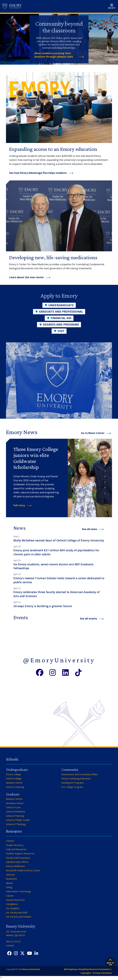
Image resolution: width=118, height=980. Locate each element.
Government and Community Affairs (80, 774)
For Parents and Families (19, 917)
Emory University (31, 969)
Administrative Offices (17, 862)
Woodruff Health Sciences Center (23, 870)
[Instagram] (53, 672)
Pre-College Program (72, 787)
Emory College (13, 774)
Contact (10, 841)
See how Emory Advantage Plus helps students (38, 173)
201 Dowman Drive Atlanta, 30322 (16, 933)
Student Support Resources (20, 853)
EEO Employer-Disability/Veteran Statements (87, 969)
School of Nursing (15, 787)
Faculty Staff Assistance (18, 858)
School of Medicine (16, 811)
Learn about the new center (27, 277)
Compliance (12, 904)
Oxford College (14, 778)
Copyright (86, 973)
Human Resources (15, 900)
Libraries (10, 875)
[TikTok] (78, 672)
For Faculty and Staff (17, 912)
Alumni (9, 883)
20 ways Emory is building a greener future (43, 606)
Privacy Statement (102, 973)
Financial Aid (59, 318)
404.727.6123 (13, 941)
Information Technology (18, 891)
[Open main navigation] (112, 6)
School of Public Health (18, 820)
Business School (14, 783)
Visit (59, 331)
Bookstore (11, 879)
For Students (13, 908)
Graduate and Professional (59, 312)
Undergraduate (59, 305)
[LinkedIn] (65, 672)
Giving (9, 887)
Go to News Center (93, 433)
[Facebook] (40, 672)
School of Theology (16, 824)
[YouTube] (29, 953)
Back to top (110, 962)
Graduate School (15, 803)
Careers (10, 896)
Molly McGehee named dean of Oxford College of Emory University (59, 540)
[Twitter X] (22, 953)
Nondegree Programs (73, 783)
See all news (89, 529)
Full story (19, 505)
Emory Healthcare (15, 866)
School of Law (13, 807)
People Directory (15, 845)
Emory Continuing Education (76, 778)
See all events (88, 619)
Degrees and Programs (59, 324)
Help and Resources (16, 849)
